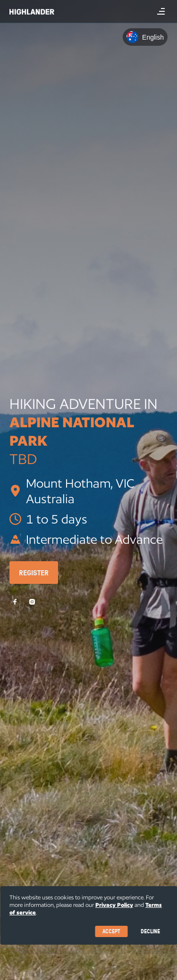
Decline (150, 931)
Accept (111, 931)
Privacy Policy (114, 905)
